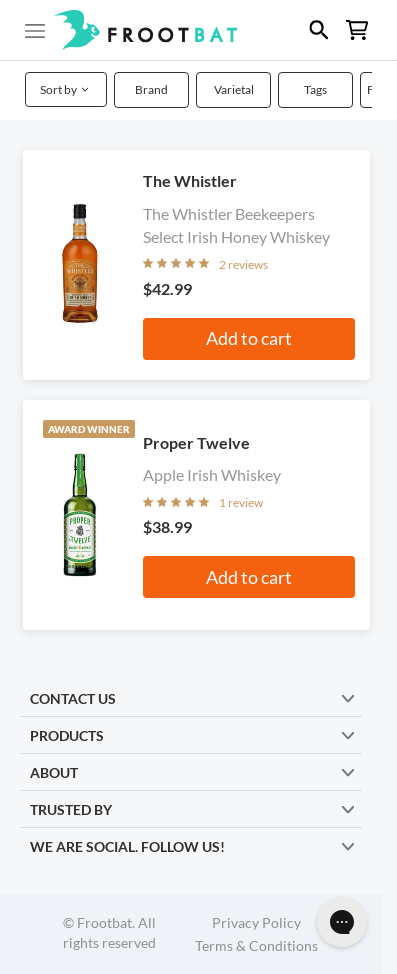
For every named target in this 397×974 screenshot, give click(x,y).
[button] (198, 30)
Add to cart (249, 338)
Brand (151, 89)
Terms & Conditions (256, 945)
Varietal (234, 89)
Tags (315, 89)
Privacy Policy (256, 922)
